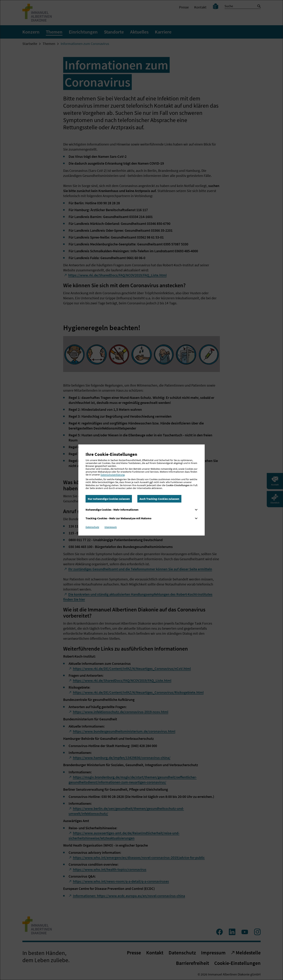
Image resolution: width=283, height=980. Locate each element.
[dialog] (141, 490)
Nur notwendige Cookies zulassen (109, 499)
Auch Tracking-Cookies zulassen (159, 499)
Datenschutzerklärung (113, 475)
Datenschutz (92, 527)
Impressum (111, 527)
